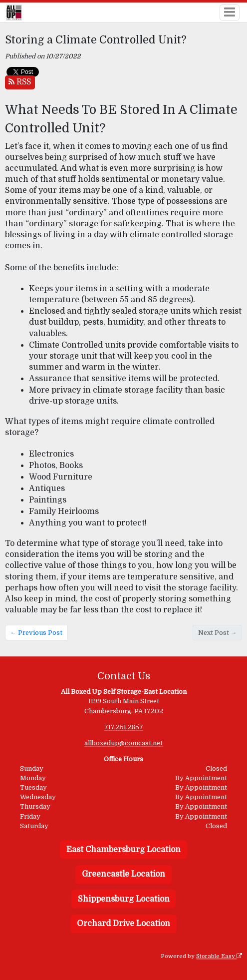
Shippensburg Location (124, 899)
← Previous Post (36, 633)
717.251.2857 (124, 727)
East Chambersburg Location (123, 850)
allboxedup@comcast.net (123, 743)
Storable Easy (219, 956)
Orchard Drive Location (123, 924)
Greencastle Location (123, 874)
